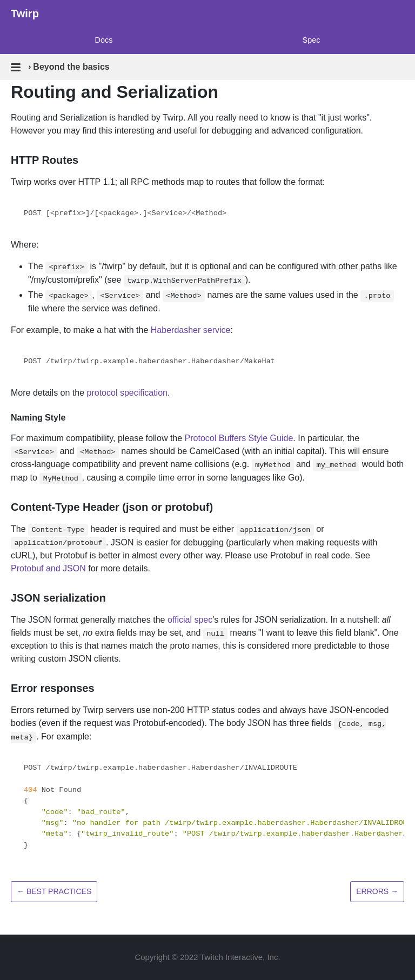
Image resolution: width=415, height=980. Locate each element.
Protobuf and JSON (48, 568)
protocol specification (127, 393)
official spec (190, 620)
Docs (104, 40)
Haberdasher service (191, 330)
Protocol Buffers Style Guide (239, 438)
